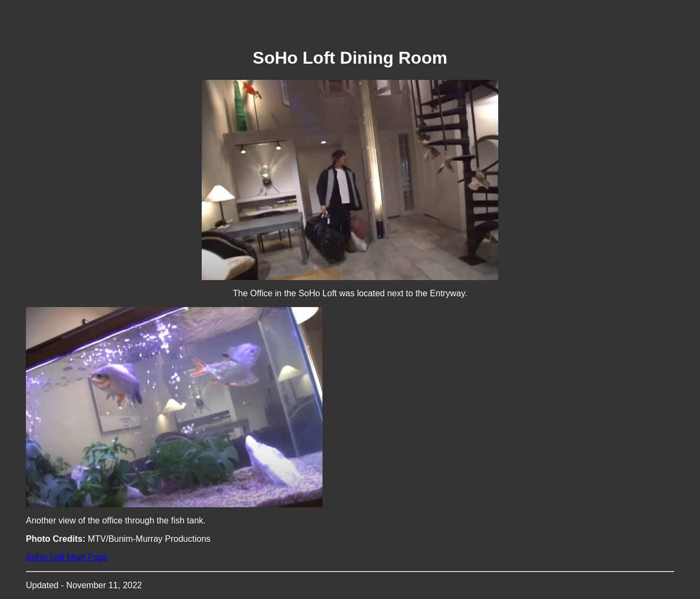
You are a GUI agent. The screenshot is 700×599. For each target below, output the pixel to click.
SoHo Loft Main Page (67, 557)
